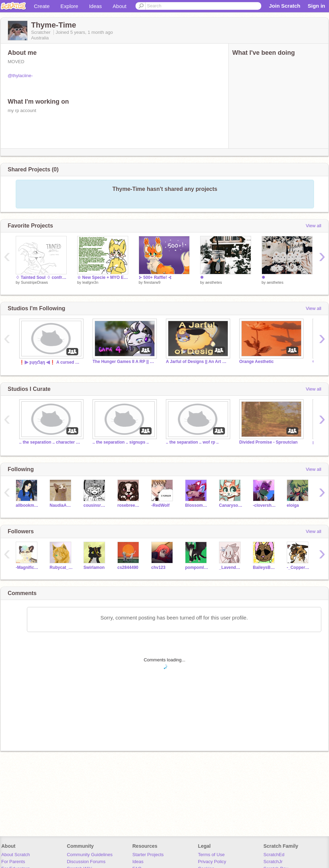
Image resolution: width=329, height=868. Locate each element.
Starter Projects (148, 855)
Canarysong (231, 505)
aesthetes (214, 282)
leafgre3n (90, 282)
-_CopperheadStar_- (298, 567)
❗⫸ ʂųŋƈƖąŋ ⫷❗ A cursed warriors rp (51, 362)
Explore (69, 6)
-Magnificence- (27, 567)
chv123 (158, 567)
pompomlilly (197, 567)
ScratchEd (274, 855)
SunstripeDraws (35, 282)
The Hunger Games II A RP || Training (124, 362)
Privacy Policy (212, 862)
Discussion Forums (86, 862)
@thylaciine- (20, 76)
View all (313, 226)
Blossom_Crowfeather (197, 505)
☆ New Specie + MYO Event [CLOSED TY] (103, 277)
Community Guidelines (90, 855)
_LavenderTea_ (231, 567)
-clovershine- (265, 505)
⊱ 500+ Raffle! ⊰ (155, 277)
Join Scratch (285, 6)
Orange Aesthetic (257, 362)
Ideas (96, 6)
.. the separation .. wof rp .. (192, 442)
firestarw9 (152, 282)
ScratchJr (273, 862)
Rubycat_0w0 (61, 567)
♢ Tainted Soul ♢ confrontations (41, 277)
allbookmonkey (27, 505)
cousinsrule (95, 505)
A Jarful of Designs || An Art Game (197, 362)
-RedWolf (160, 505)
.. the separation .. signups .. (121, 442)
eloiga (293, 505)
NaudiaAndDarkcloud (61, 505)
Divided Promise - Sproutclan (268, 442)
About (120, 6)
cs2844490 (128, 567)
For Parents (13, 862)
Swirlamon (94, 567)
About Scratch (16, 855)
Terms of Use (211, 855)
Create (42, 6)
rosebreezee (129, 505)
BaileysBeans (265, 567)
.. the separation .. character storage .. (51, 442)
